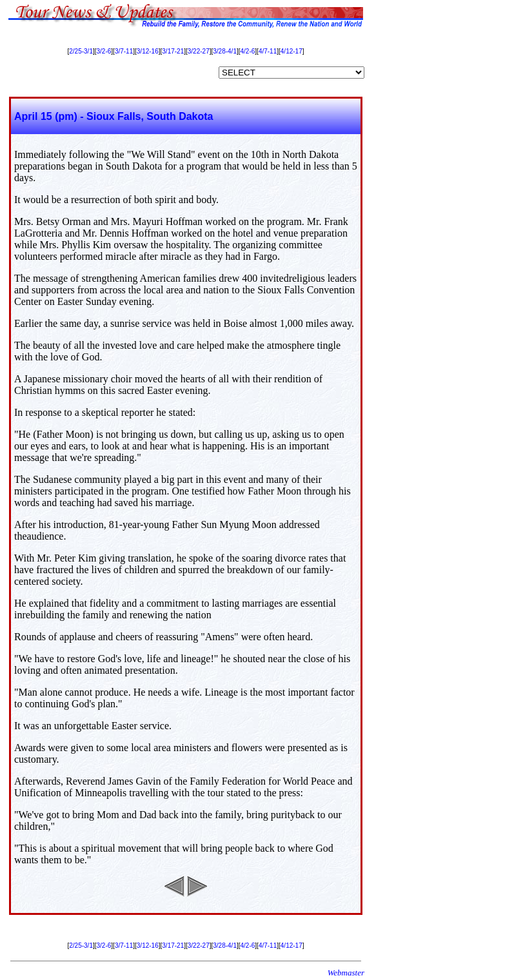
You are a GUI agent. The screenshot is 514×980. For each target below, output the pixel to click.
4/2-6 (248, 51)
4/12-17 (292, 51)
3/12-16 (148, 51)
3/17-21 (173, 51)
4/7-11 (268, 51)
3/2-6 (104, 51)
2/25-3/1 (81, 51)
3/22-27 (199, 51)
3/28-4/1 (225, 51)
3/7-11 (124, 51)
